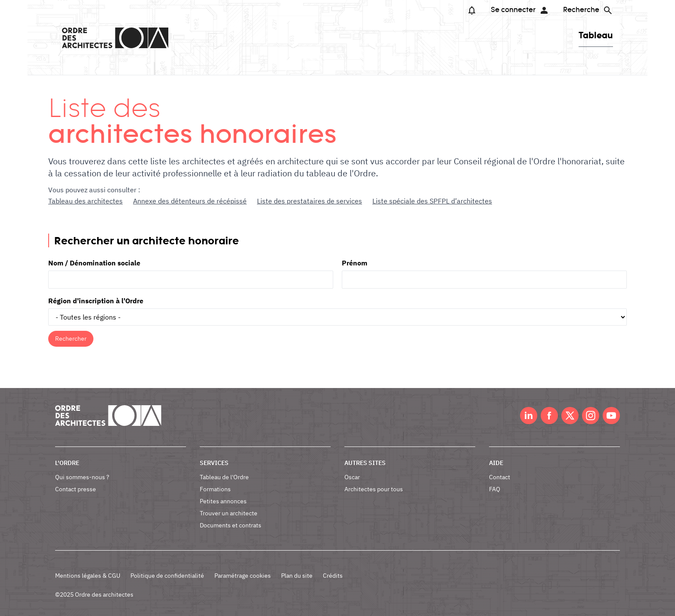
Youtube (611, 416)
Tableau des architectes (85, 201)
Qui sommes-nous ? (82, 477)
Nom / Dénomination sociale (94, 263)
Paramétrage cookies (243, 576)
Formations (215, 489)
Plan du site (297, 576)
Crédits (333, 576)
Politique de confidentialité (167, 576)
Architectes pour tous (374, 489)
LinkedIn (529, 416)
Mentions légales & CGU (88, 576)
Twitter (570, 416)
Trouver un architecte (229, 513)
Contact (500, 477)
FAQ (495, 489)
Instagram (591, 416)
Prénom (355, 263)
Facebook (549, 416)
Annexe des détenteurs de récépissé (190, 201)
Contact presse (76, 489)
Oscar (352, 477)
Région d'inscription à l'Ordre (96, 301)
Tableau (596, 35)
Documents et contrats (231, 525)
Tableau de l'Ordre (224, 477)
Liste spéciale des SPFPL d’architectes (432, 201)
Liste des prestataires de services (310, 201)
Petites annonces (223, 501)
